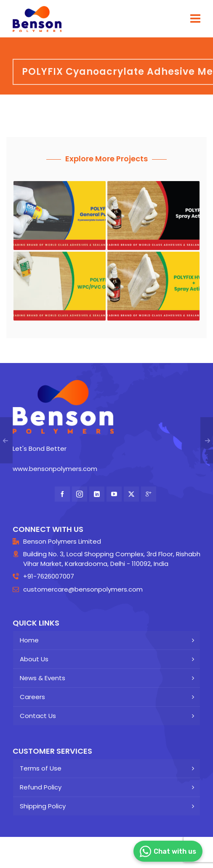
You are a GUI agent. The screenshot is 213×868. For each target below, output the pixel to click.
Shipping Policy (43, 806)
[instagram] (80, 494)
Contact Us (38, 716)
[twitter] (131, 494)
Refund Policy (41, 787)
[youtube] (114, 494)
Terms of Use (41, 768)
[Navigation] (195, 19)
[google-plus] (149, 494)
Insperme (111, 857)
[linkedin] (97, 494)
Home (29, 640)
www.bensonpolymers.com (55, 469)
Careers (32, 697)
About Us (34, 659)
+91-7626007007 (49, 576)
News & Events (43, 678)
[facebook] (62, 494)
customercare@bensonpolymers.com (83, 589)
